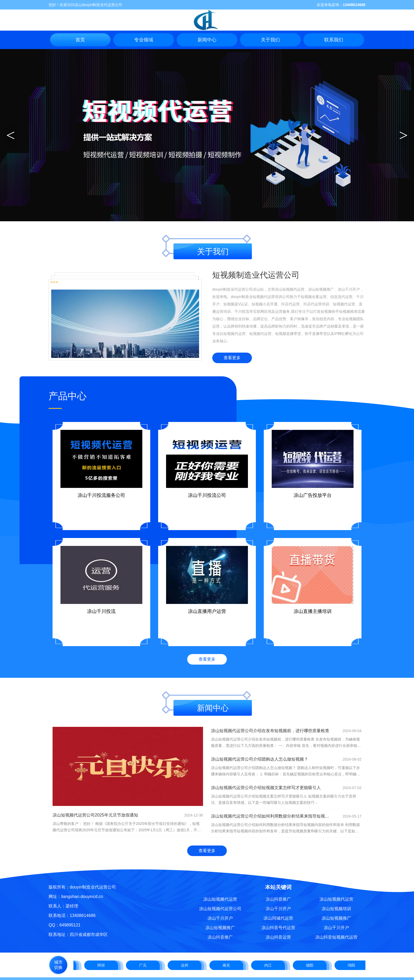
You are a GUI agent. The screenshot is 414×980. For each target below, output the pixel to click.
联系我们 (334, 40)
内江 (270, 965)
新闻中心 (207, 40)
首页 (80, 40)
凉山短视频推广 (220, 928)
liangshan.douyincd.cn (82, 897)
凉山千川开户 (220, 918)
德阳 (311, 965)
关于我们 (270, 40)
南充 (228, 965)
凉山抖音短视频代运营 (336, 937)
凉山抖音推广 (220, 937)
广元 (144, 965)
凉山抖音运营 (278, 937)
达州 (186, 965)
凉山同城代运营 (278, 918)
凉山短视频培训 (336, 909)
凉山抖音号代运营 (278, 928)
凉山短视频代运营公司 (220, 909)
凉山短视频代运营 (220, 899)
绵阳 (353, 965)
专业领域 (144, 40)
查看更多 (232, 358)
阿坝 (103, 965)
